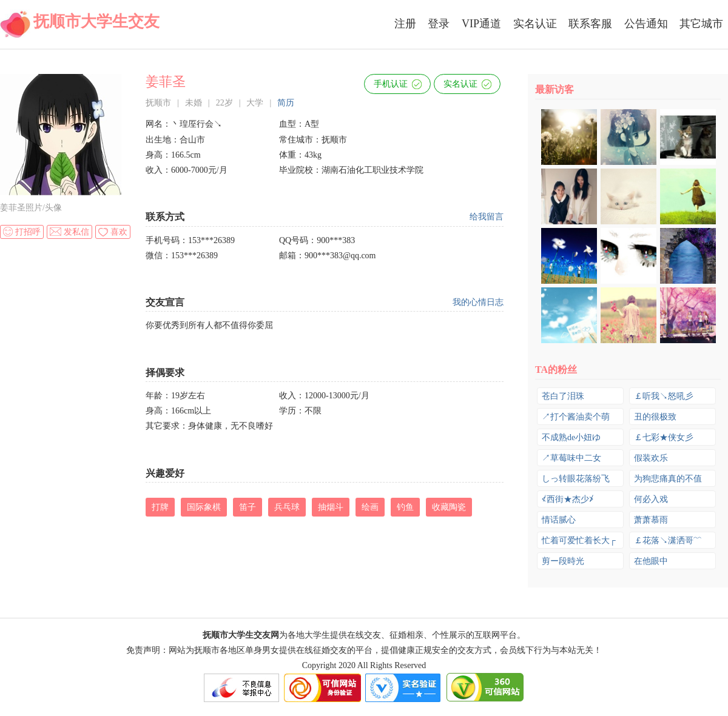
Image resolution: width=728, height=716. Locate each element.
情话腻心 (559, 520)
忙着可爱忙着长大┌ (579, 540)
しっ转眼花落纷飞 (576, 479)
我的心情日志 (478, 302)
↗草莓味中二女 (571, 458)
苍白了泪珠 (563, 396)
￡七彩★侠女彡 (664, 437)
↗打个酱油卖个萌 (576, 417)
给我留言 (487, 217)
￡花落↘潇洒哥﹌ (668, 540)
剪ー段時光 (563, 561)
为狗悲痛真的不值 (668, 479)
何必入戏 (651, 499)
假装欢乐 (651, 458)
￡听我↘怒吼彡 (664, 396)
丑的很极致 (655, 417)
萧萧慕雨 (651, 520)
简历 (286, 103)
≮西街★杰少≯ (568, 499)
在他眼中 (651, 561)
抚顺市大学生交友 (96, 22)
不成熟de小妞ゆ (571, 437)
